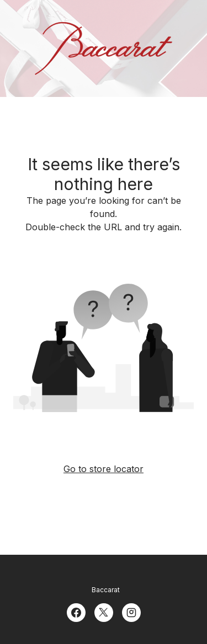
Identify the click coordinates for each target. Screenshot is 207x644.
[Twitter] (104, 611)
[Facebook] (76, 611)
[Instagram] (131, 611)
